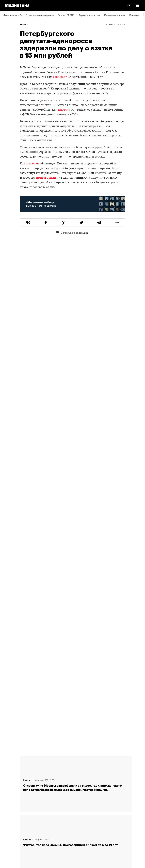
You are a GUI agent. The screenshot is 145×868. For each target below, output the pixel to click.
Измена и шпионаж (115, 15)
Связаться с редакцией (72, 232)
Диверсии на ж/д (13, 15)
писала (63, 110)
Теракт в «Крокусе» (89, 15)
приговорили (46, 178)
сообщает (60, 77)
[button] (137, 5)
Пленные (134, 15)
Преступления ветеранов (40, 15)
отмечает (33, 164)
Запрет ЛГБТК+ (66, 15)
